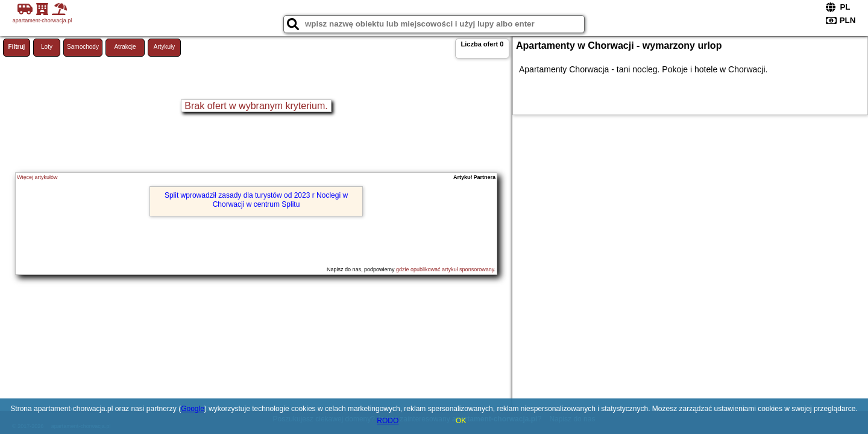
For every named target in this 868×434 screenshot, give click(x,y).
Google (193, 409)
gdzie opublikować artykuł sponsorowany (445, 269)
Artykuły (165, 47)
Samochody (83, 47)
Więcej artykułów (37, 177)
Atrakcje (125, 47)
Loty (47, 47)
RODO (388, 421)
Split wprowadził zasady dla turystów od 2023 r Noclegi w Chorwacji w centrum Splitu (256, 200)
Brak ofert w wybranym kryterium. (256, 106)
